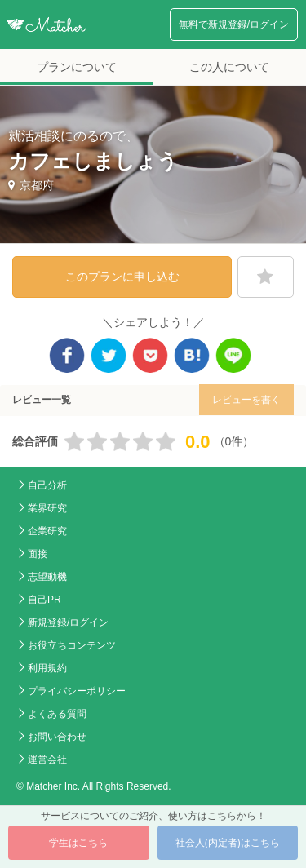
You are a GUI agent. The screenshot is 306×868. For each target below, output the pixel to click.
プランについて (77, 67)
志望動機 (47, 577)
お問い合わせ (57, 737)
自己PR (44, 600)
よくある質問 (57, 714)
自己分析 (47, 485)
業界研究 (47, 508)
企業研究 (47, 531)
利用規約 (47, 668)
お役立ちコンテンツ (72, 645)
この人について (229, 67)
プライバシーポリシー (77, 691)
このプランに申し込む (122, 277)
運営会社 (47, 759)
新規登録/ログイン (68, 622)
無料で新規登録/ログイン (234, 24)
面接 (38, 554)
